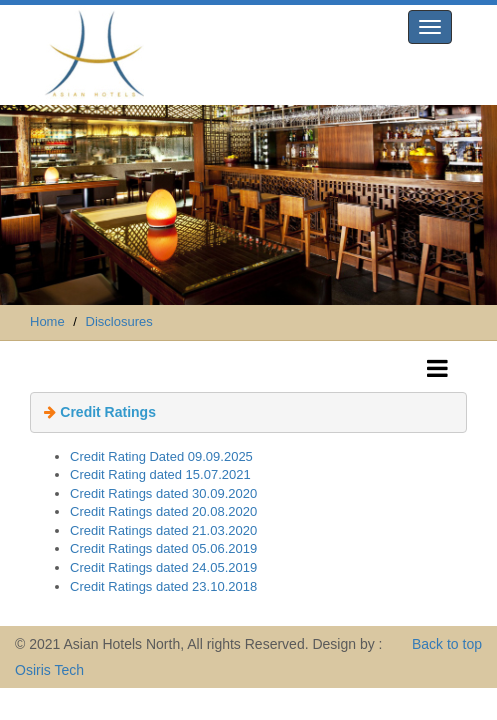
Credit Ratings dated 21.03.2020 (163, 530)
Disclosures (119, 321)
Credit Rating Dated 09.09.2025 (161, 456)
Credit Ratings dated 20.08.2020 (163, 511)
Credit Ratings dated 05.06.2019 (163, 548)
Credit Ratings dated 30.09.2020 (163, 493)
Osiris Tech (49, 670)
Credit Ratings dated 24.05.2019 (163, 567)
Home (47, 321)
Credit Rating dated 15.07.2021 (160, 474)
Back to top (447, 644)
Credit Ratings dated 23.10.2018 (163, 586)
